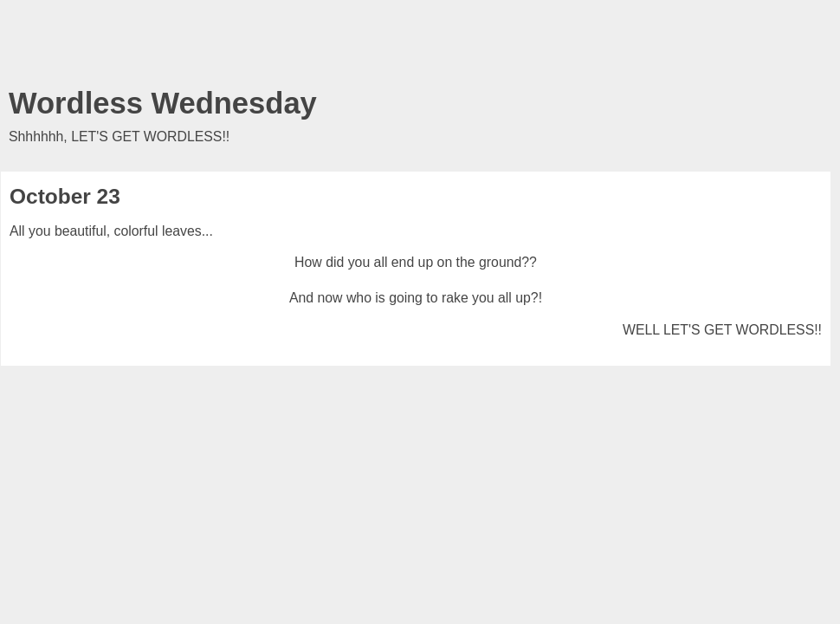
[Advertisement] (416, 48)
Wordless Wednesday (163, 103)
